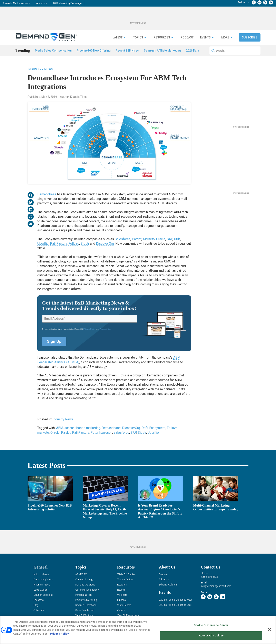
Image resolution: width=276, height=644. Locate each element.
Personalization (83, 595)
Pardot (137, 239)
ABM (60, 428)
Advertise (42, 3)
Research (122, 585)
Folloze (74, 244)
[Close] (269, 629)
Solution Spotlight (43, 595)
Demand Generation (86, 585)
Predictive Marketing (86, 600)
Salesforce (123, 239)
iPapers (121, 610)
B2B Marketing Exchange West (175, 600)
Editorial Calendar (168, 585)
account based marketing (82, 428)
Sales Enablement (85, 610)
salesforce (121, 433)
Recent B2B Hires (127, 51)
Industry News (40, 69)
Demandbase (47, 194)
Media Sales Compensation (53, 51)
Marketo (149, 239)
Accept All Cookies (211, 636)
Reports (121, 590)
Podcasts (39, 600)
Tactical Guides (125, 580)
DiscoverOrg (105, 244)
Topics (138, 38)
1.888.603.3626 (209, 577)
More (225, 38)
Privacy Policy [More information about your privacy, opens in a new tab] (59, 634)
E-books (121, 600)
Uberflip (43, 244)
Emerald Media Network (16, 3)
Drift (177, 239)
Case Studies (41, 590)
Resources (162, 38)
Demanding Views (43, 580)
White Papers (124, 605)
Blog (36, 605)
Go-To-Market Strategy (87, 590)
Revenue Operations (86, 605)
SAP (170, 239)
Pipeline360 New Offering (94, 51)
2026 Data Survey (197, 51)
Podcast (187, 38)
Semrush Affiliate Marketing (162, 51)
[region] (138, 630)
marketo (43, 433)
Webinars (122, 595)
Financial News (42, 585)
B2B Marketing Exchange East (175, 605)
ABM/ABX (81, 575)
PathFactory (58, 244)
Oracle (161, 239)
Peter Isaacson (101, 433)
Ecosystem (157, 428)
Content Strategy (84, 580)
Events (205, 38)
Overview (164, 575)
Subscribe (250, 37)
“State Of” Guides (126, 575)
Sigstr (85, 244)
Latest (118, 38)
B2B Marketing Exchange (67, 3)
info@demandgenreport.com (216, 586)
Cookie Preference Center (211, 625)
